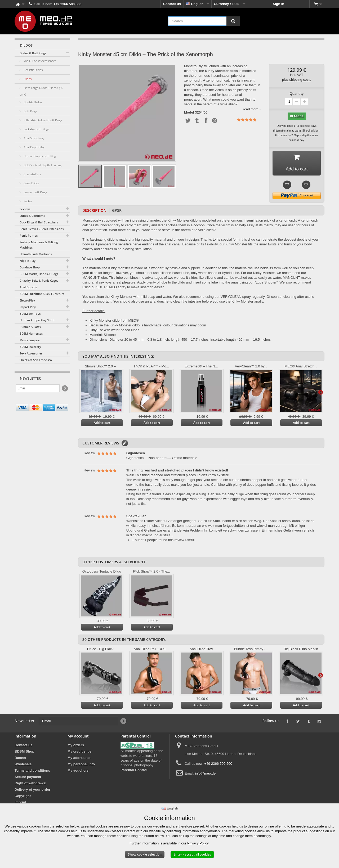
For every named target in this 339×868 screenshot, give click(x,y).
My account (78, 737)
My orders (76, 746)
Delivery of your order (32, 791)
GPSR (117, 211)
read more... (252, 109)
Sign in (278, 4)
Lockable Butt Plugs (36, 129)
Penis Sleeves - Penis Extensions (42, 229)
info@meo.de (206, 774)
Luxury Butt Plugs (35, 192)
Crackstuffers (32, 174)
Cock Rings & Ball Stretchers (39, 222)
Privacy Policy (198, 843)
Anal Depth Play (34, 147)
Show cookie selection (145, 854)
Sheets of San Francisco (36, 360)
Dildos (27, 79)
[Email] (38, 388)
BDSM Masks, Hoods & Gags (39, 274)
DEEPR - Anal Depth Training (42, 165)
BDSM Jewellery (30, 347)
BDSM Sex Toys (30, 314)
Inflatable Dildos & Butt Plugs (42, 120)
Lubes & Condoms (32, 216)
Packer (27, 201)
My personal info (81, 765)
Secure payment (28, 778)
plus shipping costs (297, 80)
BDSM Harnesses (31, 333)
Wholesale (23, 765)
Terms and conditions (32, 772)
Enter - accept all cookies (192, 854)
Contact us (172, 4)
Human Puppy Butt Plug (39, 156)
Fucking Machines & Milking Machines (39, 245)
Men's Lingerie (30, 340)
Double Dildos (32, 102)
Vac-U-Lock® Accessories (39, 61)
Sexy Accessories (31, 353)
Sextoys (25, 209)
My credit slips (79, 752)
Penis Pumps (29, 235)
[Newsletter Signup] (64, 388)
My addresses (79, 759)
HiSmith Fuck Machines (36, 254)
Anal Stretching (33, 138)
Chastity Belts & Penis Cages (39, 280)
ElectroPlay (27, 300)
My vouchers (78, 772)
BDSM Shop (24, 752)
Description (94, 211)
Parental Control (134, 771)
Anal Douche (28, 287)
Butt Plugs (30, 111)
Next (320, 393)
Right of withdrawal (30, 784)
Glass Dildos (31, 183)
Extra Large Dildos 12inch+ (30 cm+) (41, 91)
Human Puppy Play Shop (37, 320)
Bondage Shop (30, 267)
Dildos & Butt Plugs (33, 53)
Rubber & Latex (30, 327)
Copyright (23, 797)
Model (189, 113)
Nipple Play (28, 261)
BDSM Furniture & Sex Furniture (42, 294)
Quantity (297, 94)
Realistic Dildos (33, 70)
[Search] (233, 21)
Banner (21, 759)
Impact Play (28, 307)
